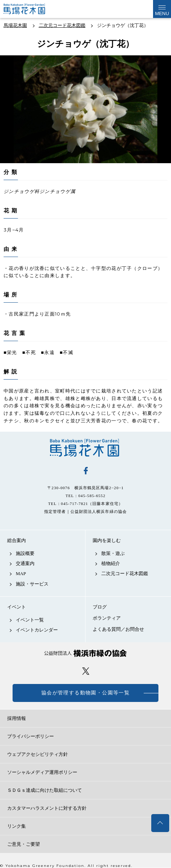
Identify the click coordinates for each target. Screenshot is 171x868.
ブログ (100, 607)
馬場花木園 (85, 448)
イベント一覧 (30, 620)
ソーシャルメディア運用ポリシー (42, 772)
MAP (21, 573)
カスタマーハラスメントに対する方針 (47, 808)
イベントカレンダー (37, 630)
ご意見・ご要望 (24, 844)
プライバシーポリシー (31, 736)
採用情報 (17, 718)
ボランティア (107, 618)
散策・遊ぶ (113, 553)
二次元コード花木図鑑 (125, 573)
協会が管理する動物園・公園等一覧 (85, 693)
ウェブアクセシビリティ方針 (38, 754)
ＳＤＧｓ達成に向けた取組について (45, 790)
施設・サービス (32, 584)
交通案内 (25, 563)
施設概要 (25, 553)
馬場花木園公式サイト (32, 9)
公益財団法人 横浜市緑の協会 (85, 653)
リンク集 (17, 826)
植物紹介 (111, 563)
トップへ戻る (160, 823)
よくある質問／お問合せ (118, 629)
